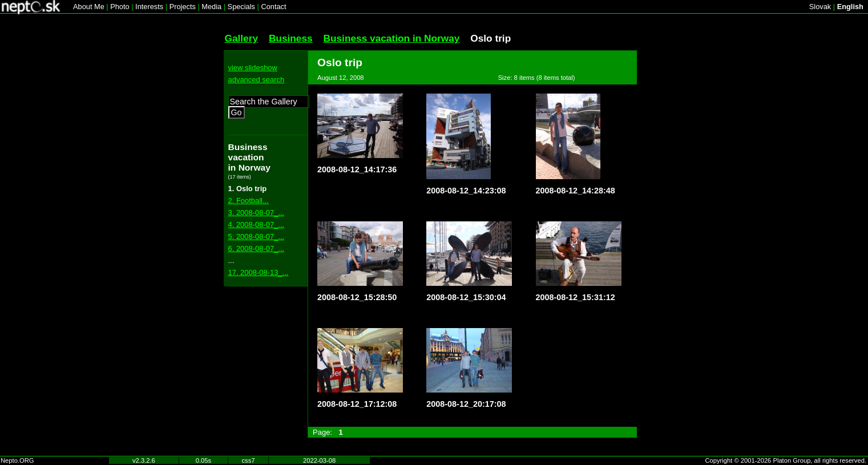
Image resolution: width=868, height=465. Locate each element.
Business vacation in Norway (391, 38)
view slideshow (253, 68)
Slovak (820, 7)
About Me (89, 7)
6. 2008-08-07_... (257, 248)
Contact (273, 7)
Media (211, 7)
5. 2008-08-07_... (257, 236)
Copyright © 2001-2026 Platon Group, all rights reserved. (786, 460)
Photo (120, 7)
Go (237, 112)
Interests (149, 7)
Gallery (242, 38)
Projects (183, 7)
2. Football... (249, 201)
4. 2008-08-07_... (257, 225)
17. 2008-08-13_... (259, 272)
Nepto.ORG (17, 460)
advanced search (257, 80)
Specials (241, 7)
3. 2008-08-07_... (257, 213)
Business (291, 38)
